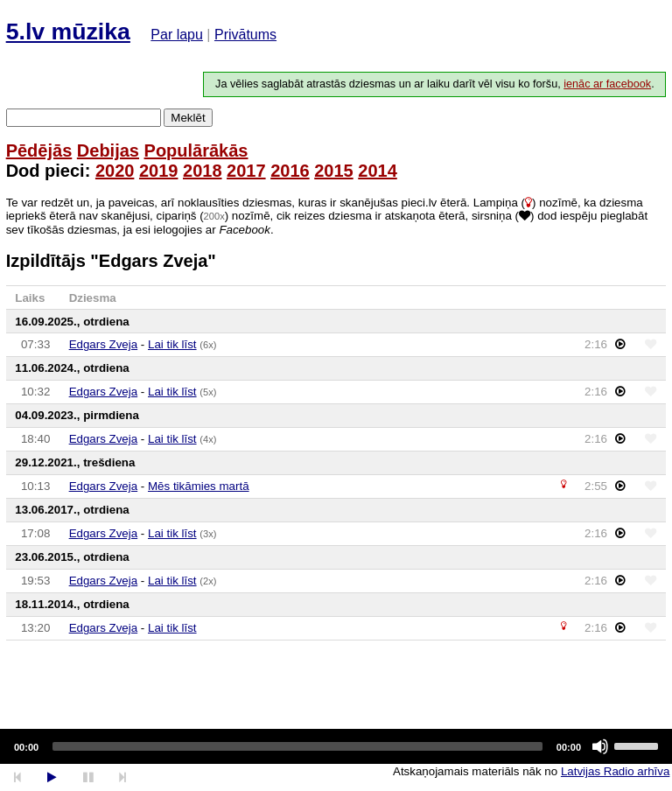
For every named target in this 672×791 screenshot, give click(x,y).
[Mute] (600, 746)
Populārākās (196, 150)
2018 (203, 171)
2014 (378, 171)
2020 (115, 171)
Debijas (108, 150)
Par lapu (177, 35)
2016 (290, 171)
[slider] (297, 746)
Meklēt (188, 118)
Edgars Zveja (104, 344)
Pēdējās (39, 150)
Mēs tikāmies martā (199, 486)
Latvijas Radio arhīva (615, 771)
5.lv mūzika (68, 31)
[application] (336, 746)
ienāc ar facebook (607, 84)
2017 (246, 171)
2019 (159, 171)
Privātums (245, 35)
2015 (334, 171)
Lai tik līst (172, 344)
